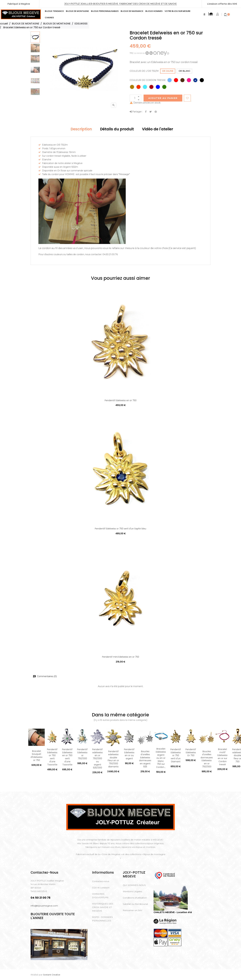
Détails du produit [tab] (117, 129)
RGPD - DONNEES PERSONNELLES (102, 919)
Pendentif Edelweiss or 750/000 (82, 754)
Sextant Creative (52, 975)
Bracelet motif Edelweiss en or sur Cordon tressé (222, 757)
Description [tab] (81, 129)
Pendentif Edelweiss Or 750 (191, 752)
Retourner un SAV (133, 910)
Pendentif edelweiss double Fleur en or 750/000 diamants (113, 759)
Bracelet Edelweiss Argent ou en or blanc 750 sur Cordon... (161, 758)
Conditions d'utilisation (135, 898)
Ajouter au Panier (163, 98)
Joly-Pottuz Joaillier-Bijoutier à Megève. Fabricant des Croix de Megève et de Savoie (120, 4)
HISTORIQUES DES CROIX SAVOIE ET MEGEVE (103, 907)
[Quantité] (135, 98)
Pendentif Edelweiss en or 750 (121, 400)
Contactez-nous (101, 881)
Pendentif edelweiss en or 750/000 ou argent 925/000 (97, 759)
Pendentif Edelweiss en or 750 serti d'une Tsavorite (67, 757)
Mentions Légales (132, 891)
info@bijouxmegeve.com (44, 906)
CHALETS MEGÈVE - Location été (173, 912)
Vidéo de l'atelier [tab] (158, 129)
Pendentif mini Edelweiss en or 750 (121, 657)
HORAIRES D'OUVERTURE (100, 896)
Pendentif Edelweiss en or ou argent (129, 754)
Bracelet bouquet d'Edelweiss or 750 (37, 756)
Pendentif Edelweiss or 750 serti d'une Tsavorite (52, 757)
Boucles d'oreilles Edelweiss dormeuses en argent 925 (145, 759)
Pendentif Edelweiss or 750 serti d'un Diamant (176, 755)
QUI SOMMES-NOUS (134, 885)
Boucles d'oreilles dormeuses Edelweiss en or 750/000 (207, 759)
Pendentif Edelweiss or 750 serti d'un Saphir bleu (120, 529)
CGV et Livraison (101, 888)
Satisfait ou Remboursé (135, 904)
